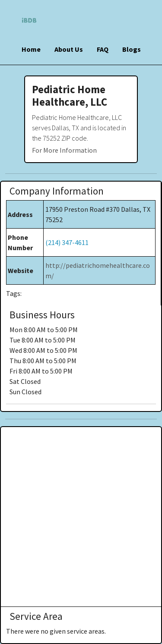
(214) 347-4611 (67, 242)
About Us (69, 49)
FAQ (103, 49)
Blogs (132, 49)
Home (31, 49)
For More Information (64, 150)
